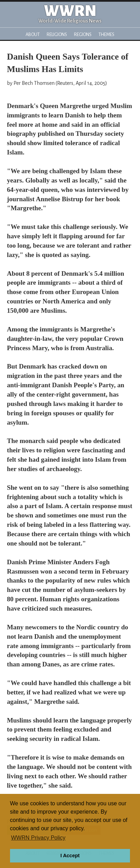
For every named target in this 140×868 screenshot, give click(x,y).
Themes (106, 34)
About (33, 34)
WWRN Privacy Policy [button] (38, 838)
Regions (83, 34)
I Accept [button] (70, 856)
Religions (57, 34)
